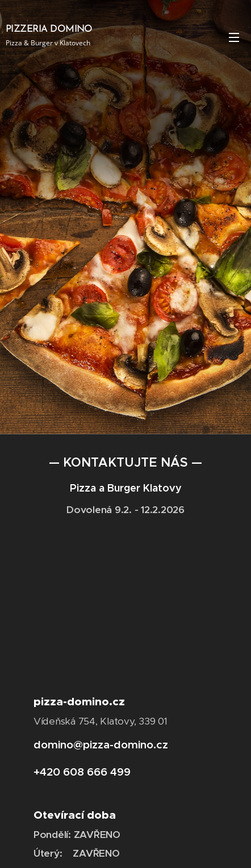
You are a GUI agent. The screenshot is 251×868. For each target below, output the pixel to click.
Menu (234, 37)
